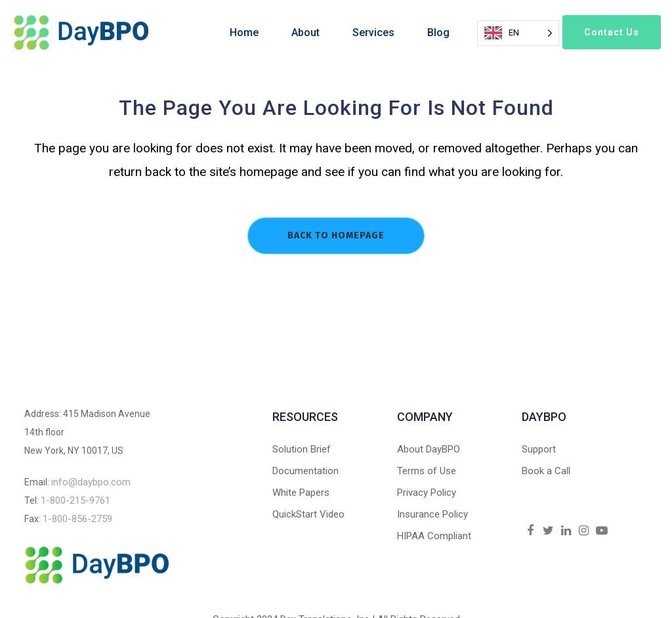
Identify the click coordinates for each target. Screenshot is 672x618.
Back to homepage (336, 235)
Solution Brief (302, 449)
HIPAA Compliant (434, 536)
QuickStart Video (308, 514)
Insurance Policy (432, 514)
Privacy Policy (427, 493)
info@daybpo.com (91, 482)
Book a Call (546, 471)
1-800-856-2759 (77, 519)
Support (539, 449)
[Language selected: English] (518, 33)
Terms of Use (427, 471)
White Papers (301, 493)
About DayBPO (429, 449)
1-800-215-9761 (75, 500)
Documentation (305, 471)
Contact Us (612, 32)
